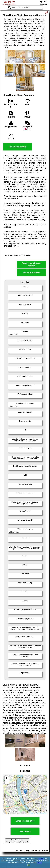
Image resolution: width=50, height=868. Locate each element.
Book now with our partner (31, 264)
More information (31, 272)
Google (41, 859)
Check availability (17, 147)
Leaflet (31, 813)
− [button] (6, 782)
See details (25, 831)
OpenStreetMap (41, 813)
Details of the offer (25, 821)
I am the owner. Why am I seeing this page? (17, 841)
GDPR (39, 862)
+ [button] (6, 778)
